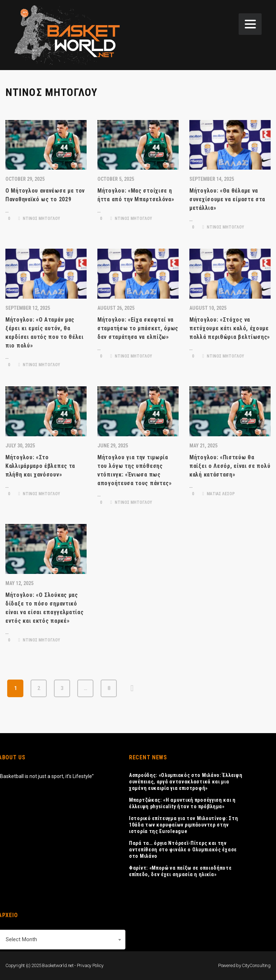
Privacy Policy (90, 965)
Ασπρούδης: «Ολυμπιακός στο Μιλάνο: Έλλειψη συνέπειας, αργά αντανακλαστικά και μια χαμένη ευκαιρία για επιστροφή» (186, 782)
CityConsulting (256, 965)
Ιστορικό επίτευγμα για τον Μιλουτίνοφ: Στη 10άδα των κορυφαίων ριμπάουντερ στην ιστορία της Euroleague (183, 825)
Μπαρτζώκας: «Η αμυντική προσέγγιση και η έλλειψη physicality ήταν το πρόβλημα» (182, 803)
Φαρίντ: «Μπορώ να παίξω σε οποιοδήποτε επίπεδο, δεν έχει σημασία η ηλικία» (180, 871)
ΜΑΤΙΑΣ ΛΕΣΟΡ (218, 494)
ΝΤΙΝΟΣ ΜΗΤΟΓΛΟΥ (39, 218)
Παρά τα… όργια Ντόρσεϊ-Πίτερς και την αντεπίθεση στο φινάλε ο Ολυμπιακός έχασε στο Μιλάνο (183, 850)
